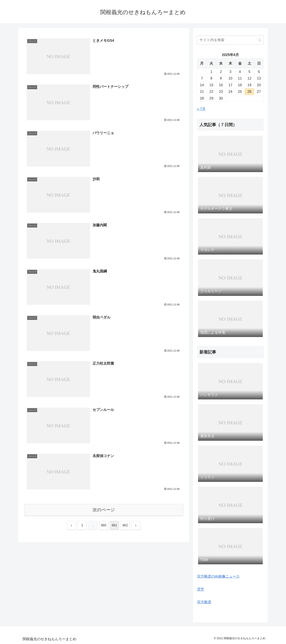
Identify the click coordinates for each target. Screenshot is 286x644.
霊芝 (201, 589)
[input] (230, 40)
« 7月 (201, 109)
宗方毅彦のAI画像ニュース (218, 576)
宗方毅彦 (204, 602)
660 (104, 525)
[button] (260, 40)
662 (125, 525)
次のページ (104, 510)
